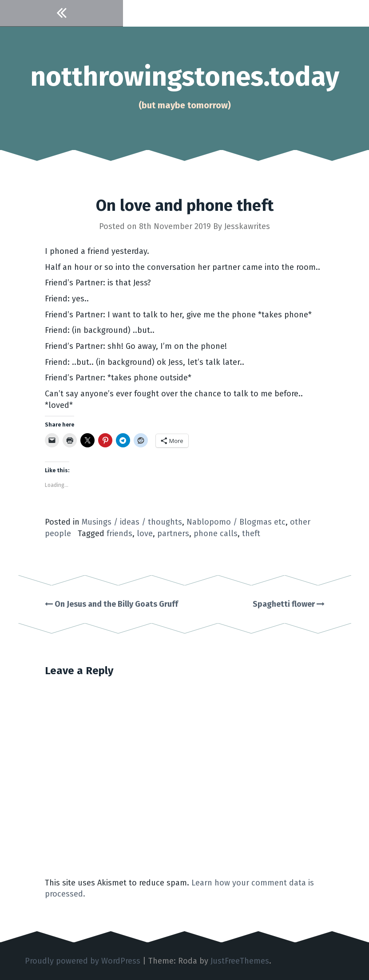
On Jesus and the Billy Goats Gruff (111, 604)
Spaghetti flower (289, 604)
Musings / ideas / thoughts (132, 522)
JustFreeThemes (240, 961)
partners (173, 533)
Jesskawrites (247, 226)
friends (119, 533)
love (145, 533)
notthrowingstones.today (185, 77)
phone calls (216, 533)
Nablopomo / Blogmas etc (236, 522)
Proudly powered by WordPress (83, 961)
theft (251, 533)
